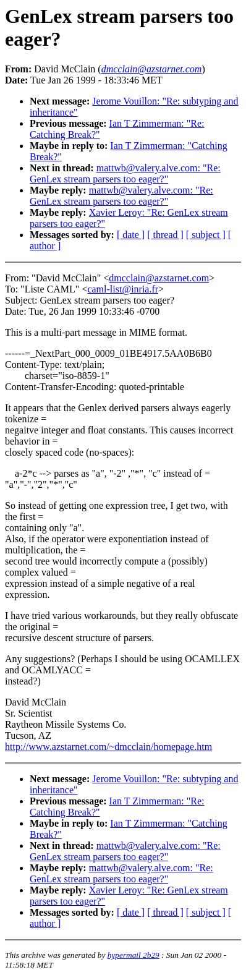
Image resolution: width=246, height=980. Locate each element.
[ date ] (131, 235)
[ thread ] (165, 235)
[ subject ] (206, 235)
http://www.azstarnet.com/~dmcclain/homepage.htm (108, 747)
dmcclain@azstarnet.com (159, 278)
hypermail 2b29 (134, 955)
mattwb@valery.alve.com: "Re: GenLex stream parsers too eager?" (125, 173)
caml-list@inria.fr (123, 289)
